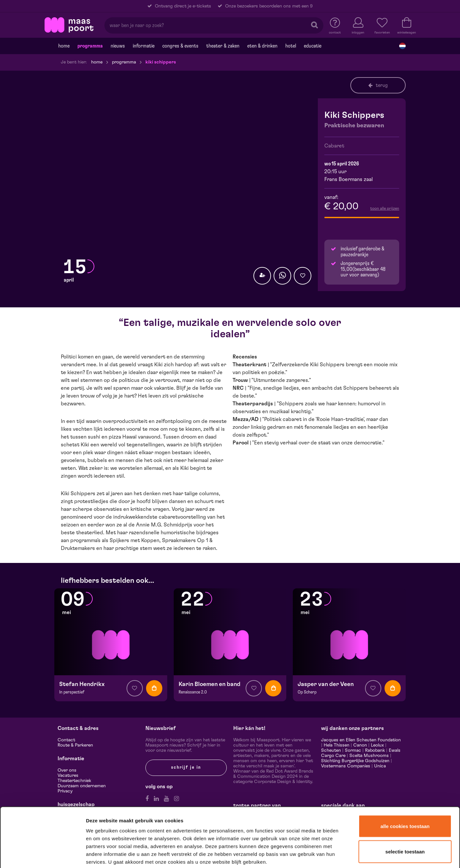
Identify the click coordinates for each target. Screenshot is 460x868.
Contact (66, 740)
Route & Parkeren (75, 745)
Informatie (144, 46)
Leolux (377, 745)
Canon (360, 745)
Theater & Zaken (223, 46)
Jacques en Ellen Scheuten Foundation (361, 740)
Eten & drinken (262, 46)
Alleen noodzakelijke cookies (405, 823)
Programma (90, 46)
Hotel (291, 46)
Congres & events (180, 46)
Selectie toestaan (405, 799)
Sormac (353, 750)
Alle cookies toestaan (405, 773)
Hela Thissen (337, 745)
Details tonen (352, 854)
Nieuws (118, 46)
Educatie (313, 46)
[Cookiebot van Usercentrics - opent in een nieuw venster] (43, 855)
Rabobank (375, 750)
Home (64, 46)
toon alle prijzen (385, 208)
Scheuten (331, 750)
